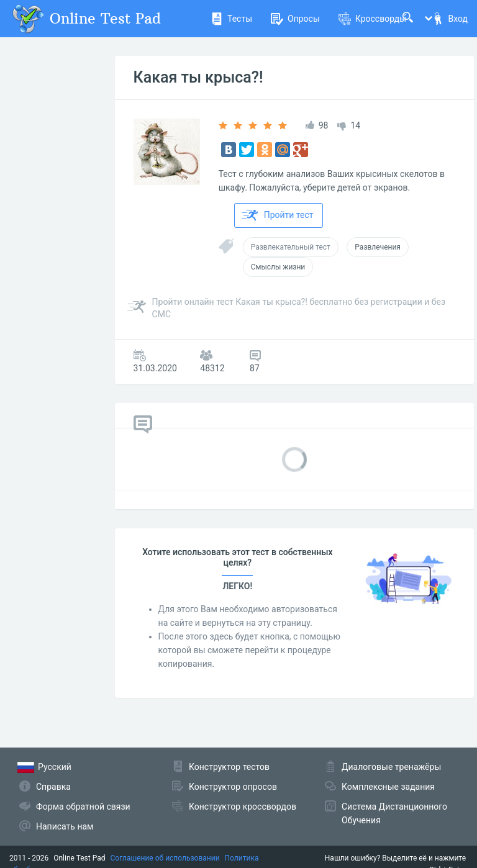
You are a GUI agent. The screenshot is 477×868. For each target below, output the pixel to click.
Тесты (231, 19)
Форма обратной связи (83, 807)
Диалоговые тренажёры (391, 767)
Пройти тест (278, 215)
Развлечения (378, 247)
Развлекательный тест (291, 247)
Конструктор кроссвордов (243, 807)
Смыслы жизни (278, 267)
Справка (53, 787)
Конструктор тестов (229, 767)
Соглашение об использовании (165, 858)
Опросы (295, 19)
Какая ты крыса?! (198, 77)
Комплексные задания (388, 787)
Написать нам (65, 826)
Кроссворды (372, 19)
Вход (450, 19)
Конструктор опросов (233, 787)
